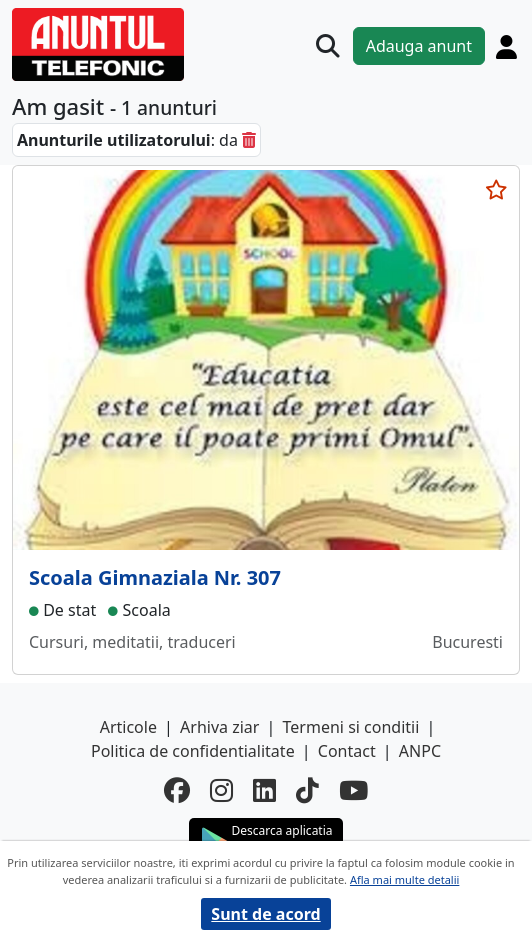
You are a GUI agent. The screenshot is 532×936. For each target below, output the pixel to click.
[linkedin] (264, 790)
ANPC (420, 751)
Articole (128, 727)
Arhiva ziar (219, 727)
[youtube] (353, 790)
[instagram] (221, 790)
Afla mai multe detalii (404, 879)
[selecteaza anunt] (496, 190)
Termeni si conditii (351, 727)
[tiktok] (307, 790)
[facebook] (177, 790)
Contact (347, 751)
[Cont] (506, 46)
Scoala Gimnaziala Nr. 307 (155, 577)
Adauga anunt (419, 46)
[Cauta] (328, 46)
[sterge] (249, 140)
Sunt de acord (265, 914)
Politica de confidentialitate (193, 751)
